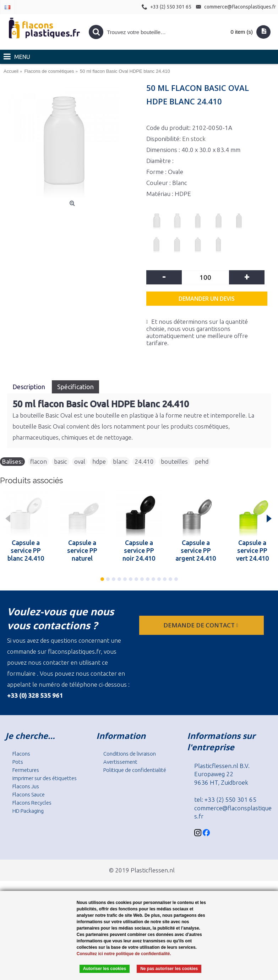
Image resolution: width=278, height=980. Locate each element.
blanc (120, 461)
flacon (39, 461)
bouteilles (174, 461)
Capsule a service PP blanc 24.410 (26, 550)
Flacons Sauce (29, 794)
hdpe (99, 461)
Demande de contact (201, 625)
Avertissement (120, 762)
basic (61, 461)
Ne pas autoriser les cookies (169, 969)
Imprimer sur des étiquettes (45, 778)
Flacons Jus (26, 786)
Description (29, 387)
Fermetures (26, 770)
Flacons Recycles (32, 803)
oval (80, 461)
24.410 (144, 461)
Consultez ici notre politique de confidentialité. (124, 954)
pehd (202, 461)
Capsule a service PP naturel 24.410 (82, 550)
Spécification (75, 387)
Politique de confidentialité (135, 770)
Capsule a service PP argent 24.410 (196, 550)
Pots (18, 762)
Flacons (21, 754)
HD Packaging (28, 811)
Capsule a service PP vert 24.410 (252, 550)
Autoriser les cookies (105, 969)
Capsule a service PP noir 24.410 (139, 550)
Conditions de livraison (130, 754)
